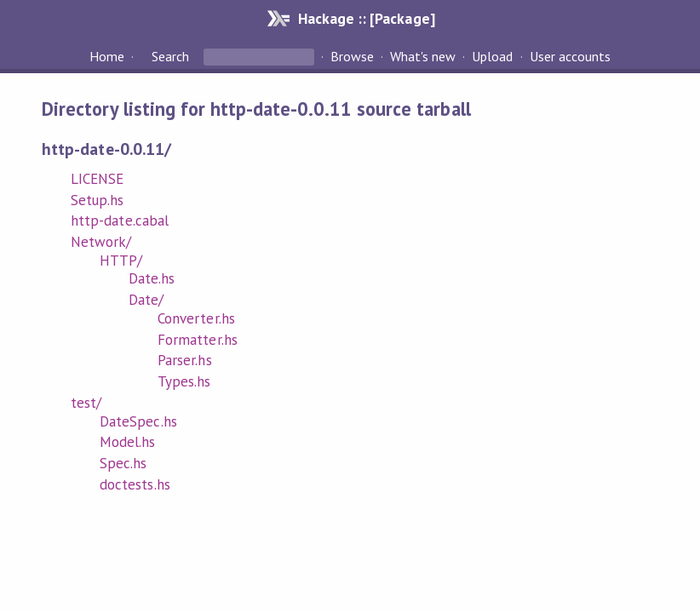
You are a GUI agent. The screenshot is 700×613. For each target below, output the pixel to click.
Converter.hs (196, 318)
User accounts (570, 56)
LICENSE (97, 179)
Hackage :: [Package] (366, 18)
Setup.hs (97, 200)
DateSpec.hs (138, 421)
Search (170, 56)
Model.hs (127, 442)
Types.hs (184, 381)
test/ (86, 403)
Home (107, 56)
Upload (492, 56)
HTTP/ (121, 261)
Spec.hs (123, 463)
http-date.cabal (119, 221)
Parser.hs (184, 360)
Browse (352, 56)
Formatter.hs (197, 340)
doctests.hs (135, 484)
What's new (423, 56)
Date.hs (152, 278)
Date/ (146, 300)
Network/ (101, 242)
